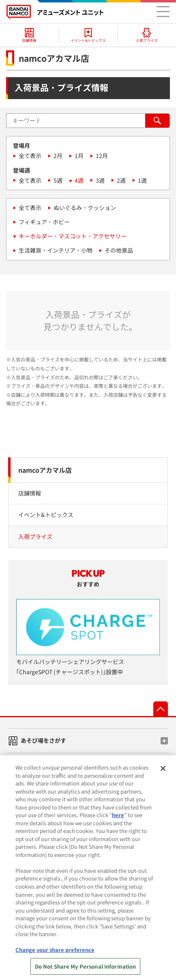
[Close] (163, 778)
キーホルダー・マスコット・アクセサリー (73, 236)
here (118, 825)
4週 (79, 180)
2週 (121, 180)
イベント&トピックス (46, 515)
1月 (79, 156)
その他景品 (119, 250)
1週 (142, 180)
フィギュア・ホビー (44, 222)
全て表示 (30, 156)
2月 (58, 156)
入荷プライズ (35, 537)
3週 (100, 180)
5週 (58, 180)
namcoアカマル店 (45, 470)
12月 (102, 156)
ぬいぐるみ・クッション (85, 208)
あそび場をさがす (43, 740)
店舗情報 (30, 493)
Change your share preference (55, 959)
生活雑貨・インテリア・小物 (56, 250)
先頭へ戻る (161, 709)
